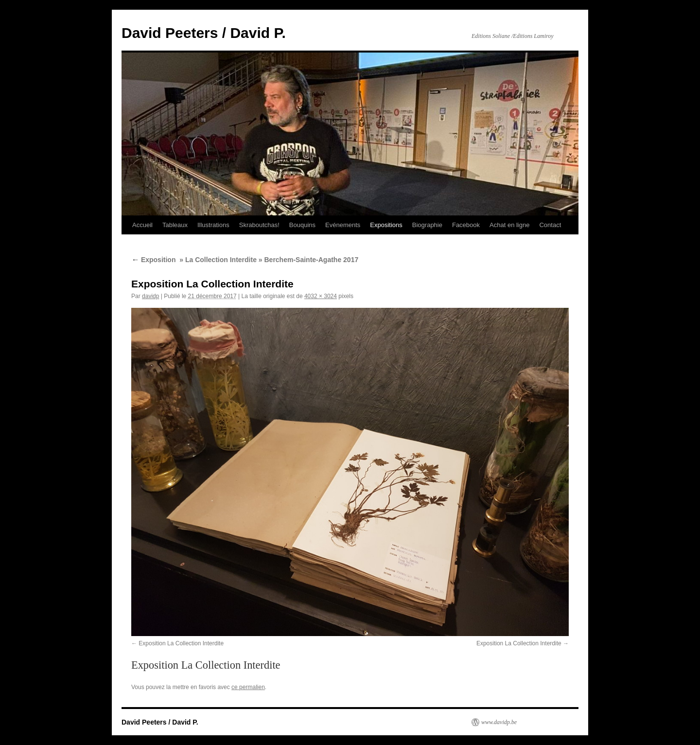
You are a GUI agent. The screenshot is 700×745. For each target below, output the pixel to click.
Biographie (427, 225)
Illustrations (213, 225)
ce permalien (248, 687)
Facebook (466, 225)
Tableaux (175, 225)
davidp (150, 296)
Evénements (343, 225)
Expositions (386, 225)
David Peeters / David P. (204, 33)
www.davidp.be (499, 722)
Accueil (142, 225)
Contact (550, 225)
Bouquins (302, 225)
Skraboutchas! (259, 225)
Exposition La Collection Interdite (181, 643)
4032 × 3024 (321, 296)
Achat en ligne (509, 225)
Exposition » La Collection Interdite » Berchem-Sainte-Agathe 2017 (245, 260)
